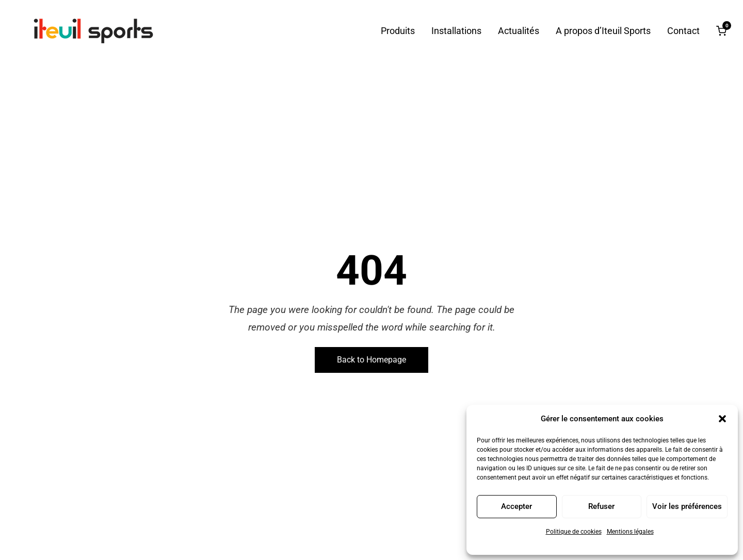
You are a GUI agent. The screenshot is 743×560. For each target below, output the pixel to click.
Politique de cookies (574, 532)
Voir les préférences (687, 506)
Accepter (516, 506)
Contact (683, 31)
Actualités (519, 31)
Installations (456, 31)
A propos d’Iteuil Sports (603, 31)
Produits (398, 31)
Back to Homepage (372, 360)
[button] (722, 419)
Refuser (601, 506)
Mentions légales (630, 532)
